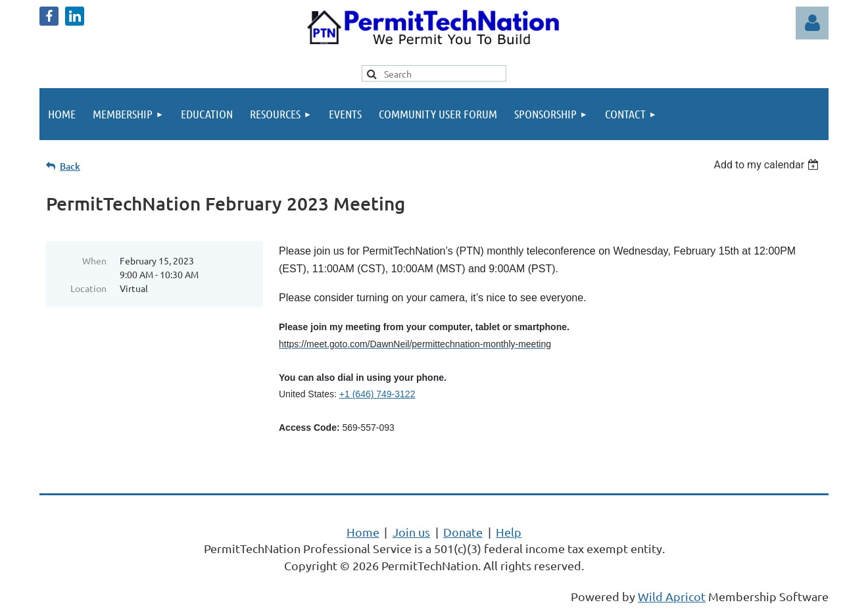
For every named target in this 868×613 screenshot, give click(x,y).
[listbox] (768, 165)
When (94, 260)
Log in (812, 23)
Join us (411, 532)
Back (70, 166)
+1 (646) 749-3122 (377, 394)
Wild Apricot (672, 596)
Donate (463, 532)
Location (88, 288)
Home (363, 532)
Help (509, 532)
